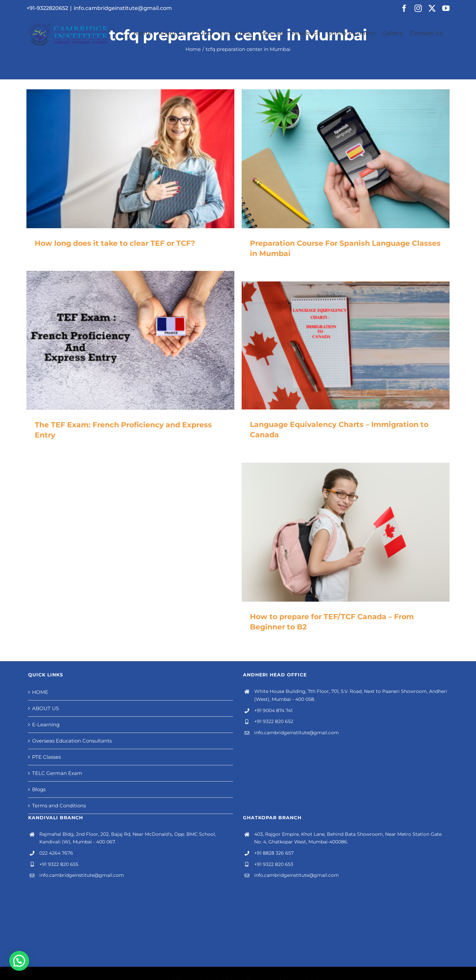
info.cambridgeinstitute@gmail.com (123, 8)
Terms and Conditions (59, 806)
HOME (40, 692)
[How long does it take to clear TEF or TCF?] (130, 159)
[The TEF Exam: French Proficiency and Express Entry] (130, 340)
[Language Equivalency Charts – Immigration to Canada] (346, 345)
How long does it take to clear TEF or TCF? (115, 243)
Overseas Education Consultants (72, 741)
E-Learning (46, 724)
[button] (19, 961)
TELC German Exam (57, 773)
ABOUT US (45, 708)
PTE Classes (46, 757)
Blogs (39, 789)
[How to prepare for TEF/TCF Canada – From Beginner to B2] (346, 532)
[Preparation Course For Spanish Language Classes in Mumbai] (346, 159)
